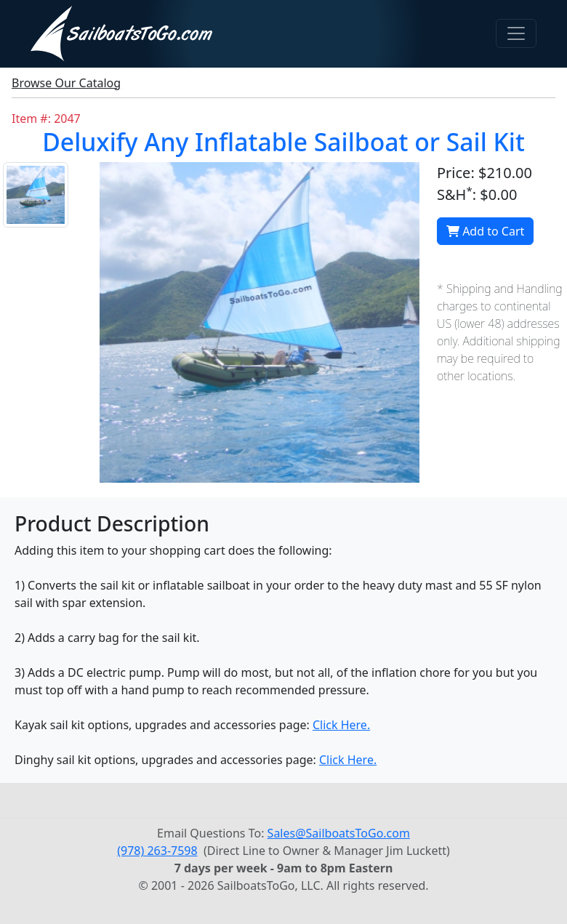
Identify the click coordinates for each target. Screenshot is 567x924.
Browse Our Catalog (66, 83)
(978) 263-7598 (157, 851)
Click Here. (341, 725)
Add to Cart (485, 231)
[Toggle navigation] (516, 33)
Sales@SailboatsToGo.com (339, 833)
